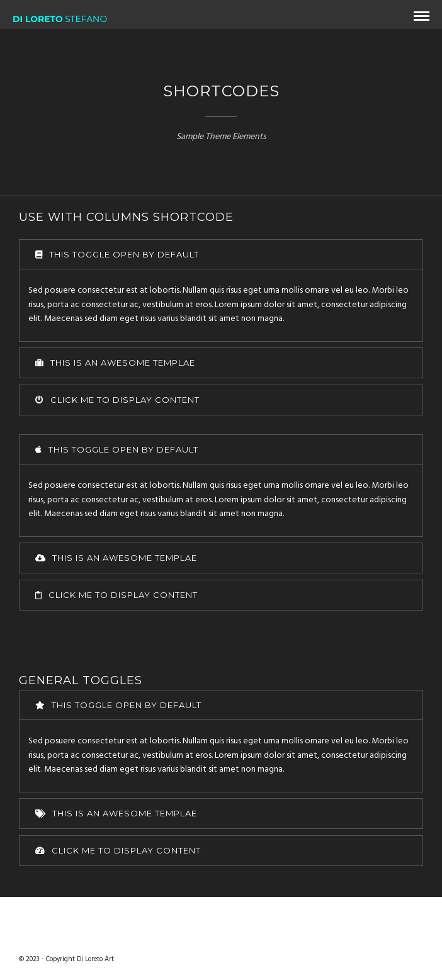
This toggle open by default (117, 254)
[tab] (221, 255)
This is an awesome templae (115, 363)
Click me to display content (117, 400)
